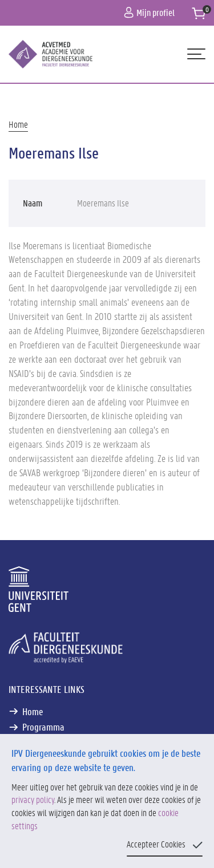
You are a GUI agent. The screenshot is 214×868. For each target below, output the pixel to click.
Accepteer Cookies (156, 844)
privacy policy (33, 799)
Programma (43, 727)
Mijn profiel (149, 12)
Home (18, 124)
